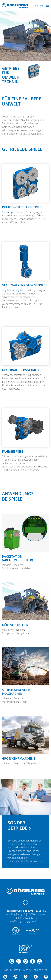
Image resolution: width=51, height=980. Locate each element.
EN (41, 5)
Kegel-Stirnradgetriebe (14, 290)
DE (37, 5)
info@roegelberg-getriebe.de (26, 921)
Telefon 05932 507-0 (26, 918)
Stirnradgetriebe (11, 212)
